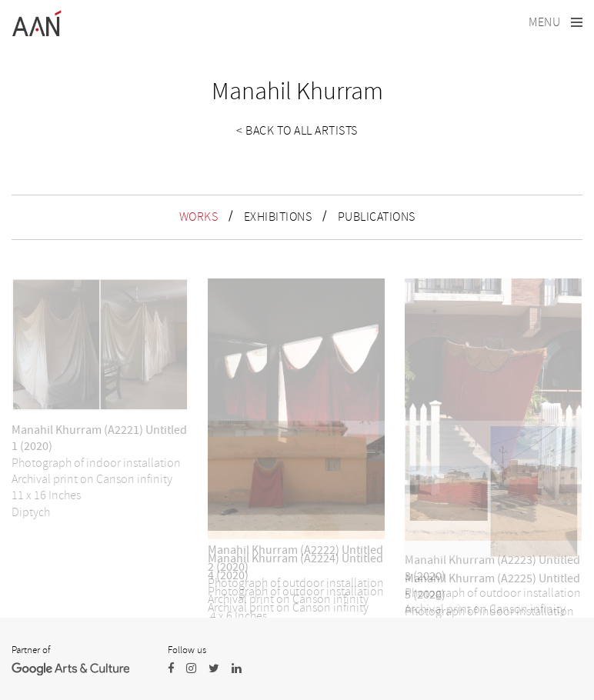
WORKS (199, 217)
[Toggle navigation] (556, 23)
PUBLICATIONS (377, 217)
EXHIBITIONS (278, 217)
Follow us (187, 650)
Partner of (31, 650)
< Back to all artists (297, 131)
